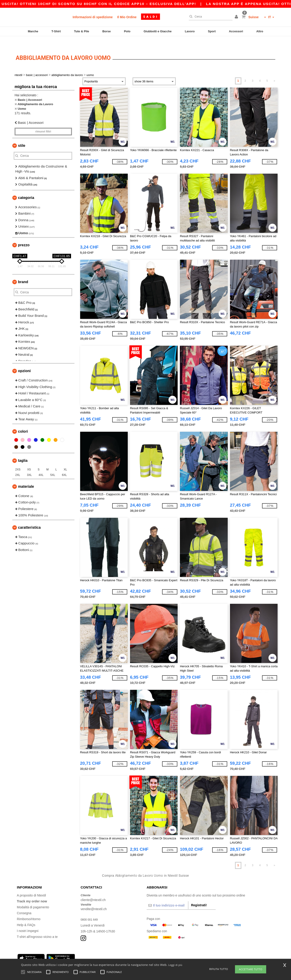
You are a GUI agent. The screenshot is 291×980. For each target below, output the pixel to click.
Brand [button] (23, 272)
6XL (64, 465)
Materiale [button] (26, 477)
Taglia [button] (23, 451)
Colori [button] (23, 422)
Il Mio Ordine (127, 17)
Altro (260, 31)
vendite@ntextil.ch (94, 899)
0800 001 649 (90, 910)
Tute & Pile (82, 31)
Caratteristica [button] (29, 518)
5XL (53, 465)
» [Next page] (274, 71)
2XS (18, 460)
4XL (41, 465)
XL (65, 460)
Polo (127, 31)
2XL (18, 465)
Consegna (24, 904)
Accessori (236, 31)
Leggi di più (175, 965)
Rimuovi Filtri (43, 122)
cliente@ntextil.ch (93, 890)
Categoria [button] (26, 188)
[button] (237, 17)
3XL (29, 465)
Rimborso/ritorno (29, 909)
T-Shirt (56, 31)
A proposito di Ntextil (31, 886)
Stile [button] (22, 136)
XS (29, 460)
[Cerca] (209, 17)
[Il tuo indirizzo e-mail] (167, 896)
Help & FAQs (26, 915)
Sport (212, 31)
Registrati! (199, 896)
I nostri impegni (28, 921)
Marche (33, 31)
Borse (106, 31)
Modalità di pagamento (33, 898)
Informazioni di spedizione (93, 17)
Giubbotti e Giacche (158, 31)
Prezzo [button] (24, 235)
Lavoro (190, 31)
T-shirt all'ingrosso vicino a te (37, 927)
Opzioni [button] (24, 361)
